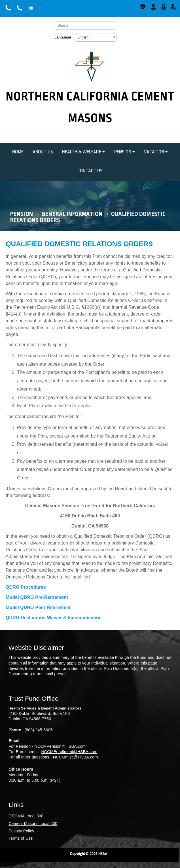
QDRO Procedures (26, 587)
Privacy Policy (21, 831)
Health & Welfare (84, 152)
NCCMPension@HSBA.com (60, 746)
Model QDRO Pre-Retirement (37, 597)
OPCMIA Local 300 (26, 816)
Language (63, 37)
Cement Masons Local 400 (33, 824)
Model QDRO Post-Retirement (38, 607)
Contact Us (90, 171)
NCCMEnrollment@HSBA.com (69, 752)
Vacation (156, 152)
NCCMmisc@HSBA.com (75, 757)
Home (18, 152)
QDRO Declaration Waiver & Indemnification (54, 618)
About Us (43, 152)
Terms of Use (21, 838)
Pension (125, 152)
